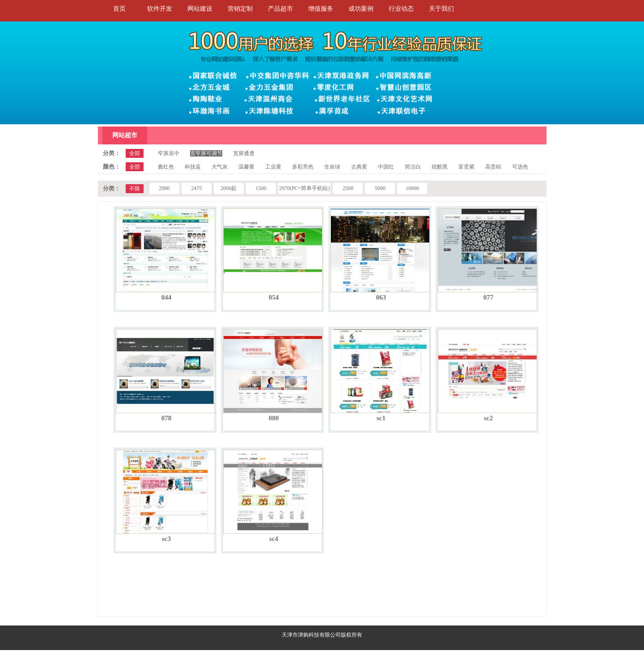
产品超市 (280, 9)
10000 (412, 188)
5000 (380, 188)
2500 (348, 188)
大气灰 (220, 167)
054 (274, 297)
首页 (119, 9)
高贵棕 (493, 167)
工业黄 (273, 167)
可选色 (520, 167)
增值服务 (321, 9)
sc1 (381, 418)
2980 (164, 188)
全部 (135, 153)
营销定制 (240, 9)
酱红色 (166, 167)
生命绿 (332, 167)
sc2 (488, 418)
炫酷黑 (440, 167)
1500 (261, 188)
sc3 (166, 539)
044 (167, 297)
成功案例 (361, 9)
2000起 (229, 188)
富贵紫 (466, 167)
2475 (196, 188)
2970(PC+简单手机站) (304, 188)
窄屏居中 (169, 153)
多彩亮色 (303, 167)
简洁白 (413, 167)
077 (489, 297)
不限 (135, 189)
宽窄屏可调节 (206, 153)
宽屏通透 (244, 153)
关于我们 (441, 9)
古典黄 (359, 167)
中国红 (386, 167)
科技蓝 (193, 167)
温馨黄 (246, 167)
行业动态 (401, 9)
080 (274, 418)
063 (381, 297)
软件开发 (160, 9)
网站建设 (200, 9)
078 (167, 418)
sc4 (274, 539)
